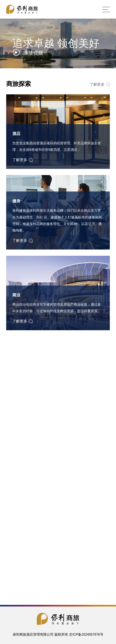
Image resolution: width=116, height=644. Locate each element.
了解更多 (100, 84)
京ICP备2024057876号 (86, 635)
